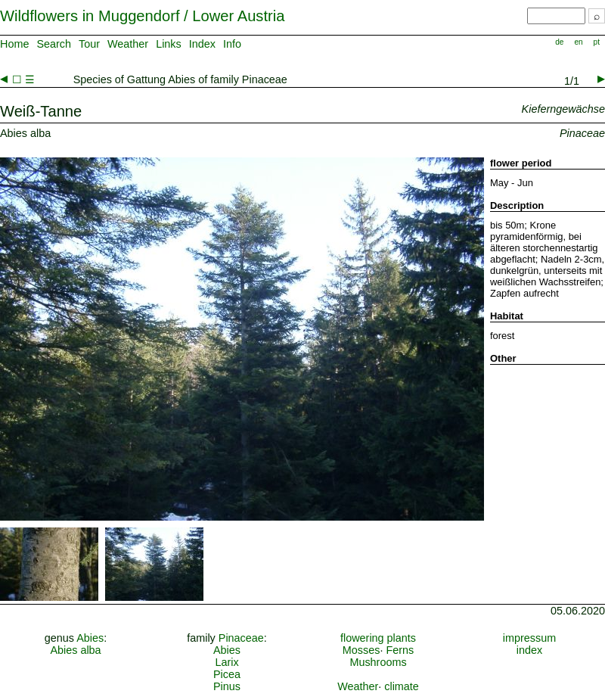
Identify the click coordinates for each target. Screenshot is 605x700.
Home (14, 44)
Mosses (361, 650)
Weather (128, 44)
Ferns (400, 650)
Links (169, 44)
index (529, 650)
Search (54, 44)
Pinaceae (241, 638)
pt (597, 42)
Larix (226, 662)
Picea (227, 674)
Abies (90, 638)
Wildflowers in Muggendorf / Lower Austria (142, 16)
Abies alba (75, 650)
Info (232, 44)
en (578, 42)
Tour (89, 44)
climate (402, 686)
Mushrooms (378, 662)
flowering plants (378, 638)
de (559, 42)
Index (202, 44)
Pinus (227, 686)
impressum (529, 638)
